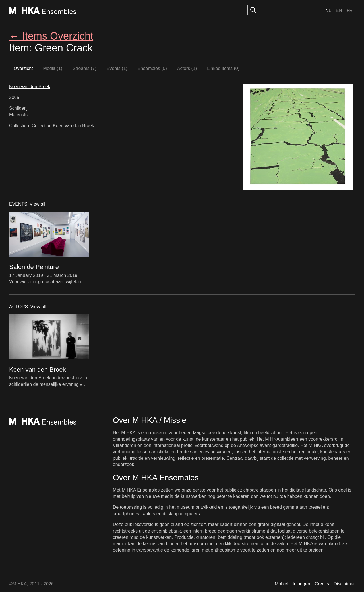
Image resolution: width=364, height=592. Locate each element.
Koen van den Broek (30, 87)
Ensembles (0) (152, 68)
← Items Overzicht (51, 36)
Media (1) (53, 68)
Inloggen (301, 584)
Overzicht (23, 68)
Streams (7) (84, 68)
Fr (350, 10)
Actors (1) (187, 68)
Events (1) (117, 68)
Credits (322, 584)
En (339, 10)
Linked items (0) (223, 68)
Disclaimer (344, 584)
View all (37, 204)
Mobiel (281, 584)
